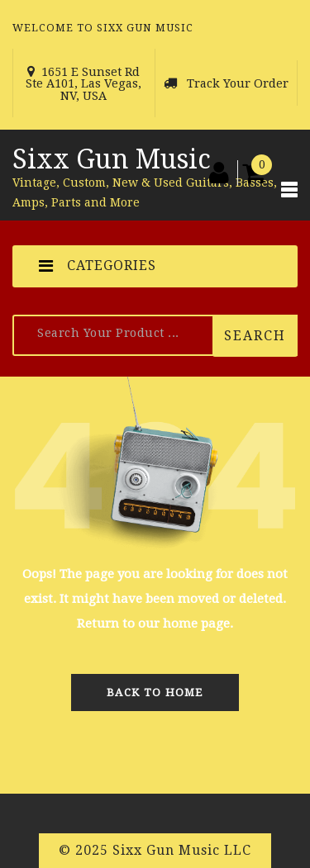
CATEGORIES (98, 266)
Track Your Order (238, 83)
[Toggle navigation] (289, 194)
